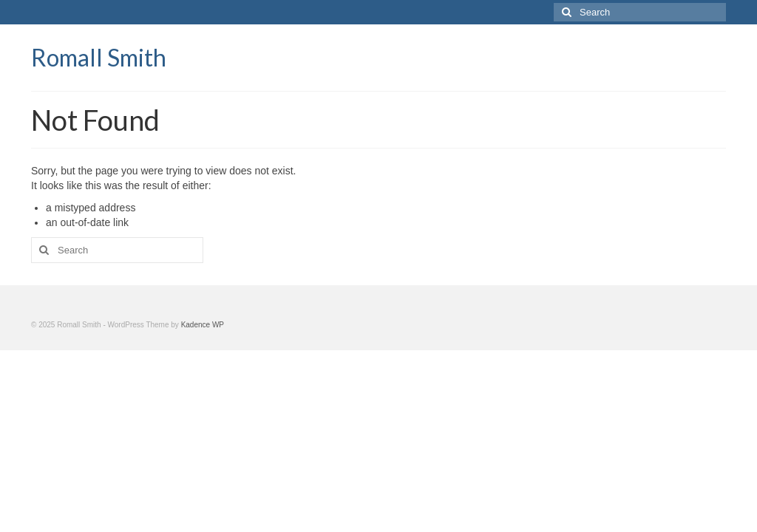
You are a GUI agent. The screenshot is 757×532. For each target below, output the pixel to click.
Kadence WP (203, 325)
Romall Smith (99, 57)
